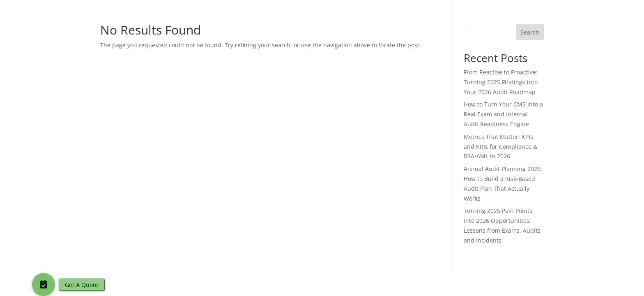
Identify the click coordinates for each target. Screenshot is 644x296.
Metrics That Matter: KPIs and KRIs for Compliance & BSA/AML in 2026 (500, 147)
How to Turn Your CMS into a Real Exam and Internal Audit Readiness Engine (503, 114)
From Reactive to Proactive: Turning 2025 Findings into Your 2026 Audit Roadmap (501, 82)
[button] (44, 284)
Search (530, 32)
